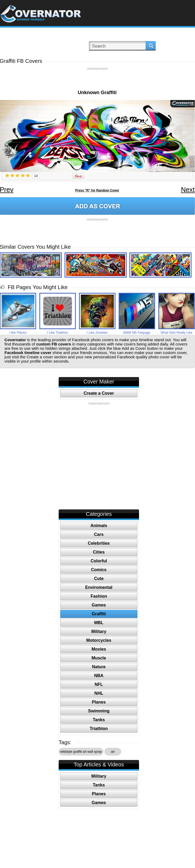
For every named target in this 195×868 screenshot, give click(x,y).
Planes (99, 702)
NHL (99, 693)
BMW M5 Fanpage (137, 333)
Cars (99, 534)
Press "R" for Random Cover (97, 190)
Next (188, 190)
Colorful (99, 561)
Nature (99, 667)
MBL (99, 623)
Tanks (99, 720)
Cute (99, 579)
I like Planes (18, 333)
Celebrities (99, 543)
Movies (99, 649)
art (113, 752)
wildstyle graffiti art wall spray (81, 752)
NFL (99, 684)
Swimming (99, 711)
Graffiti (99, 614)
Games (99, 605)
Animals (99, 526)
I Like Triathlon (58, 333)
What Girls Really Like (177, 333)
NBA (99, 676)
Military (99, 631)
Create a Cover (99, 393)
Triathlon (99, 729)
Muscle (99, 658)
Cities (99, 552)
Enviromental (99, 587)
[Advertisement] (97, 79)
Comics (99, 570)
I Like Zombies (97, 333)
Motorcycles (99, 640)
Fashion (99, 596)
